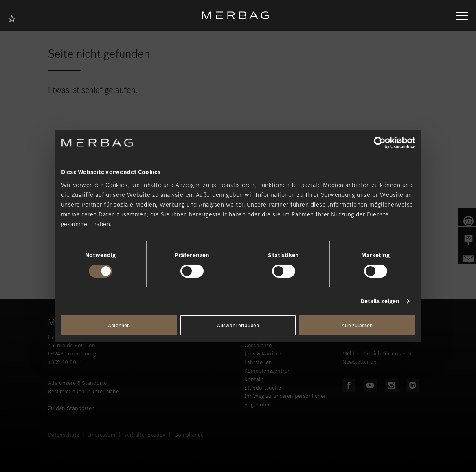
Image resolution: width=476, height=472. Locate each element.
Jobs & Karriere (263, 354)
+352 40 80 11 (65, 362)
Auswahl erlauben (238, 325)
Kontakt (254, 379)
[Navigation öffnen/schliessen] (462, 15)
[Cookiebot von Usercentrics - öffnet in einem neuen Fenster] (380, 143)
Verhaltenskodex (145, 435)
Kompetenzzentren (268, 371)
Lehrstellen (258, 362)
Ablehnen (119, 325)
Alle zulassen (357, 325)
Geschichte (258, 345)
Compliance (189, 435)
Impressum (102, 435)
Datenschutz (64, 435)
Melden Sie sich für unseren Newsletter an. (377, 358)
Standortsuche (263, 388)
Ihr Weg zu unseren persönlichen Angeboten (286, 400)
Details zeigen (380, 301)
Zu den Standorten (71, 408)
